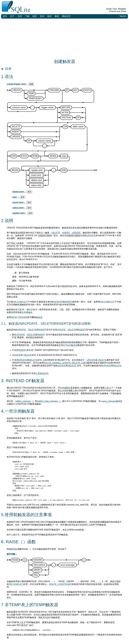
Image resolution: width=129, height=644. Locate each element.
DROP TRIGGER (19, 317)
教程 (57, 16)
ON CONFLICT (20, 302)
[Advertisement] (64, 39)
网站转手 (66, 16)
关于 (12, 16)
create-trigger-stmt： (17, 84)
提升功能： (12, 557)
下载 (27, 16)
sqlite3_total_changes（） (50, 401)
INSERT (66, 233)
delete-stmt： (19, 192)
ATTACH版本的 (70, 345)
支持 (42, 16)
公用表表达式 (42, 373)
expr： (16, 197)
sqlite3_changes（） (25, 401)
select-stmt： (19, 208)
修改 (30, 312)
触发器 (39, 317)
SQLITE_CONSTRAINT (60, 587)
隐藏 (31, 84)
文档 (20, 16)
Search (123, 16)
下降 (20, 310)
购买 (49, 16)
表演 (29, 192)
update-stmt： (20, 213)
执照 (34, 16)
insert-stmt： (19, 202)
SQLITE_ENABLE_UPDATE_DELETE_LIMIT (65, 363)
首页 (5, 16)
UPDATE (76, 233)
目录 (6, 69)
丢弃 (24, 312)
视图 (66, 388)
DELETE (56, 233)
